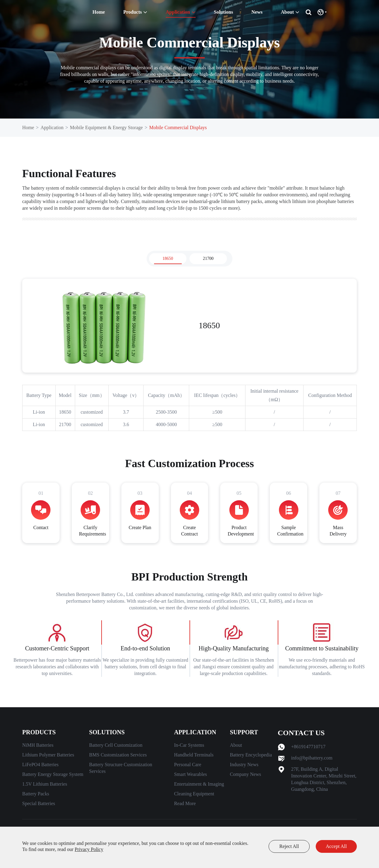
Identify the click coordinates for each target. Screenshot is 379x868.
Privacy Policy (89, 849)
